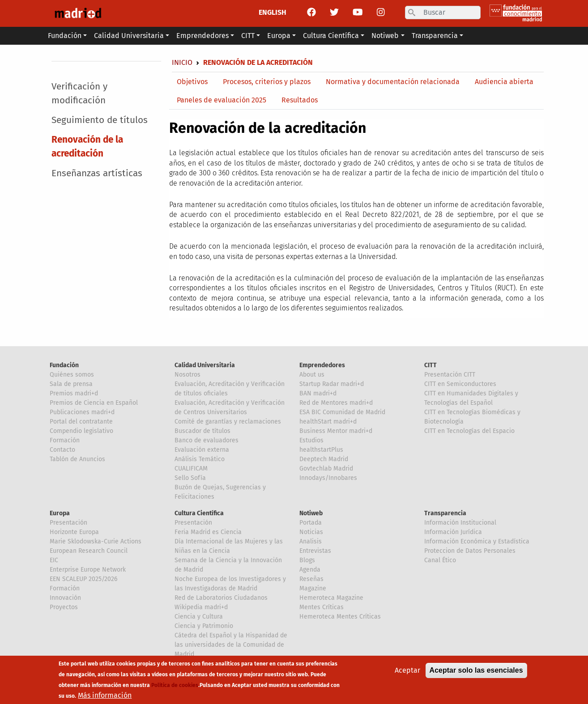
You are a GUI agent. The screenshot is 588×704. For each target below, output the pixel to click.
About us (312, 375)
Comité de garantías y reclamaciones (228, 422)
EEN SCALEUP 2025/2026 (83, 579)
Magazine (313, 588)
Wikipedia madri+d (201, 607)
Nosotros (187, 375)
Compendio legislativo (81, 431)
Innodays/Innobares (328, 478)
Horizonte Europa (74, 532)
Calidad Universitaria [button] (129, 36)
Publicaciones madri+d (82, 412)
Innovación (65, 598)
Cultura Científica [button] (331, 36)
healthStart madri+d (328, 422)
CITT (430, 365)
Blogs (307, 560)
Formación (65, 440)
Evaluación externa (202, 450)
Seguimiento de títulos (100, 120)
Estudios (311, 440)
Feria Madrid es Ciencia (208, 532)
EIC (54, 560)
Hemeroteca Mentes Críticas (340, 617)
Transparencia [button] (435, 36)
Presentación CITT (450, 375)
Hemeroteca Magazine (331, 598)
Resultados (300, 100)
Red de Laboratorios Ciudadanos (221, 598)
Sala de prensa (71, 384)
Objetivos (192, 82)
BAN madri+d (318, 393)
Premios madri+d (74, 393)
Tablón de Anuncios (77, 459)
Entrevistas (315, 551)
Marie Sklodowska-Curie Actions (96, 541)
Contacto (62, 450)
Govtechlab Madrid (326, 469)
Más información (105, 698)
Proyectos (64, 607)
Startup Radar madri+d (332, 384)
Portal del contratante (81, 422)
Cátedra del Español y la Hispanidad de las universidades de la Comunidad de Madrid (231, 645)
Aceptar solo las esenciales (476, 673)
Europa (60, 513)
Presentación (68, 523)
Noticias (311, 532)
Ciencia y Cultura (199, 617)
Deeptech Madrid (324, 459)
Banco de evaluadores (207, 440)
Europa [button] (279, 36)
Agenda (310, 570)
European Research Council (89, 551)
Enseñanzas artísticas (97, 173)
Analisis (311, 541)
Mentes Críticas (322, 607)
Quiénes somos (72, 375)
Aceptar (407, 673)
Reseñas (311, 579)
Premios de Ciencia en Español (94, 403)
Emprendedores (322, 365)
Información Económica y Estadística (477, 541)
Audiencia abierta (504, 82)
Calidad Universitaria (205, 365)
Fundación (64, 365)
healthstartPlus (321, 450)
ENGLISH (273, 12)
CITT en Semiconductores (460, 384)
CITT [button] (248, 36)
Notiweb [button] (385, 36)
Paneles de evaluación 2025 (222, 100)
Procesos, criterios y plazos (267, 82)
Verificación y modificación (79, 93)
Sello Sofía (190, 478)
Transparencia (445, 513)
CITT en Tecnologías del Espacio (469, 431)
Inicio (182, 62)
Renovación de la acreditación (87, 147)
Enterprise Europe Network (88, 570)
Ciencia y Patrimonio (204, 626)
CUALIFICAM (191, 469)
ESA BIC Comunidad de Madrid (342, 412)
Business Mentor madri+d (336, 431)
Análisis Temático (200, 459)
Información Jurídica (453, 532)
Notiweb (311, 513)
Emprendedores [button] (202, 36)
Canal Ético (440, 560)
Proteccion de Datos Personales (470, 551)
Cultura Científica (199, 513)
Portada (311, 523)
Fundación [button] (65, 36)
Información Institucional (460, 523)
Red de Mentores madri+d (336, 403)
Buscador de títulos (202, 431)
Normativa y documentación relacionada (393, 82)
